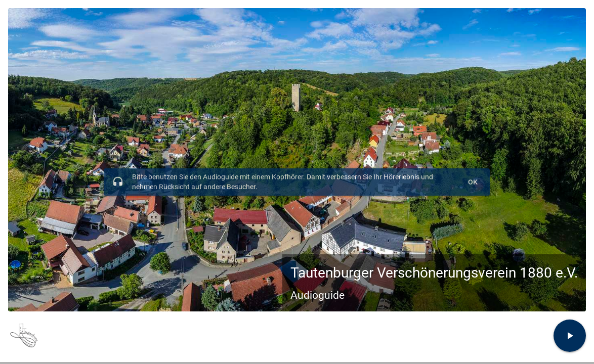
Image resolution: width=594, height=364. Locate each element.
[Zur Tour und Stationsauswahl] (570, 336)
